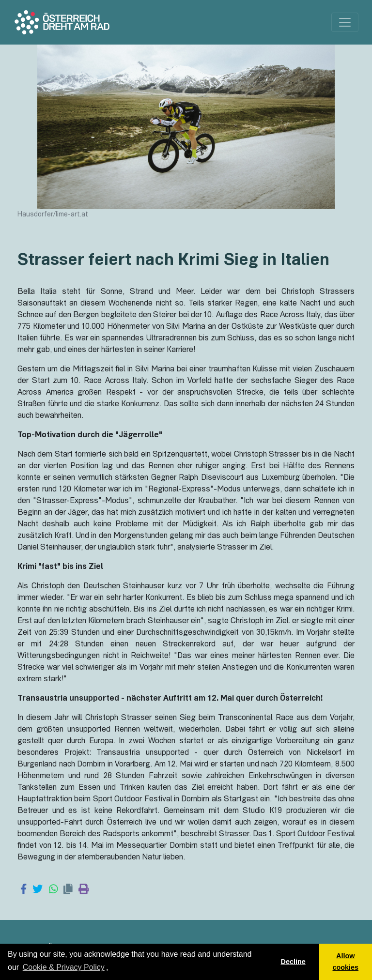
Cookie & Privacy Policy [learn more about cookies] (64, 967)
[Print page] (84, 890)
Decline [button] (293, 962)
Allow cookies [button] (346, 962)
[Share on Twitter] (38, 890)
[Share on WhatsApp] (54, 890)
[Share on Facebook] (23, 890)
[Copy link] (68, 890)
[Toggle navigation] (345, 22)
